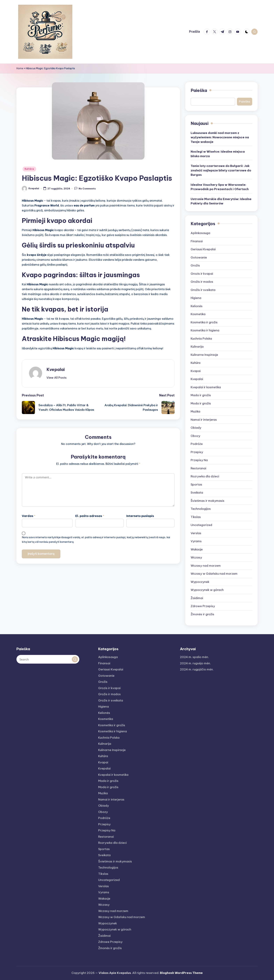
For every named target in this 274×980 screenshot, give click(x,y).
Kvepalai (56, 369)
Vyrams (196, 541)
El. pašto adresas (90, 514)
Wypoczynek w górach (207, 590)
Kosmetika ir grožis (204, 322)
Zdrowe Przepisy (203, 606)
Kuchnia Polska (201, 339)
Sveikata (197, 493)
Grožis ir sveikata (203, 290)
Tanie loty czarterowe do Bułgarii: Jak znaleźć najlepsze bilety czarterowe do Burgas (221, 170)
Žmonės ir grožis (202, 614)
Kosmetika (198, 314)
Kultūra (29, 169)
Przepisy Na (199, 460)
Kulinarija (197, 347)
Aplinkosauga (200, 233)
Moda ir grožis (201, 403)
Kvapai (196, 371)
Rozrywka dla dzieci (205, 476)
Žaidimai (197, 598)
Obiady (196, 428)
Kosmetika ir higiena (205, 330)
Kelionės (197, 306)
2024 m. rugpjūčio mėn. (197, 669)
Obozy (195, 436)
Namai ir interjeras (204, 420)
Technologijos (201, 509)
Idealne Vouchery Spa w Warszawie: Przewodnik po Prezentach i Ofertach (220, 187)
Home (20, 68)
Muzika (195, 411)
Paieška (199, 90)
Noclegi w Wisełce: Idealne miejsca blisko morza (218, 154)
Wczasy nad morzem (206, 566)
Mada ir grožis (201, 395)
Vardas (29, 514)
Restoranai (198, 468)
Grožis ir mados (202, 282)
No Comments (85, 188)
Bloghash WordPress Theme (181, 973)
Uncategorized (201, 525)
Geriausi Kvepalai (203, 249)
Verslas (196, 533)
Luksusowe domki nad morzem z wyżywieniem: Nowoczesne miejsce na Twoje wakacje (220, 137)
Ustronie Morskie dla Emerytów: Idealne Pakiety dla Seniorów (221, 201)
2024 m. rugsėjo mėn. (195, 663)
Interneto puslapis (140, 514)
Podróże (197, 444)
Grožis (195, 265)
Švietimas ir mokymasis (208, 501)
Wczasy (196, 557)
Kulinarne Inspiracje (204, 355)
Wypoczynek (200, 582)
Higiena (196, 298)
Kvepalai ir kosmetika (206, 387)
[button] (57, 378)
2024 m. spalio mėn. (194, 657)
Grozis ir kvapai (202, 274)
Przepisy (197, 452)
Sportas (196, 485)
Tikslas (196, 517)
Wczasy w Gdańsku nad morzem (214, 574)
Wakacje (197, 549)
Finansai (197, 241)
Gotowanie (199, 257)
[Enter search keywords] (48, 659)
